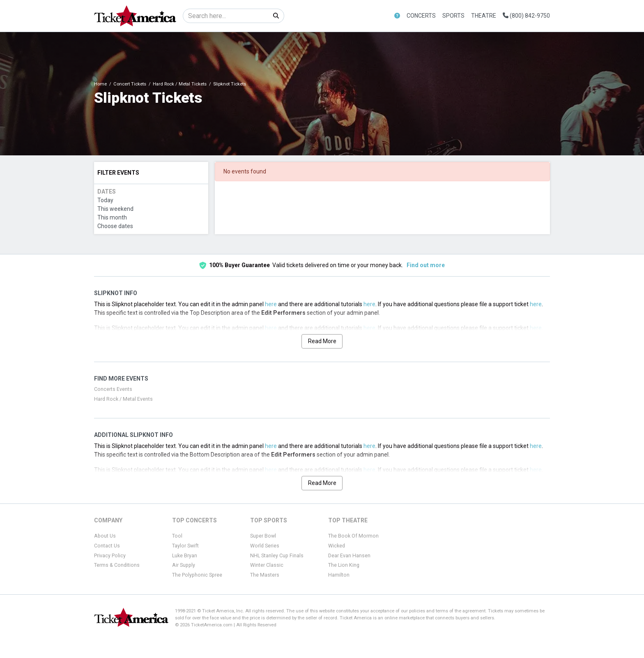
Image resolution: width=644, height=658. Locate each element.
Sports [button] (453, 16)
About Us (105, 536)
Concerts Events (113, 389)
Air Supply (184, 565)
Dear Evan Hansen (349, 556)
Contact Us (107, 546)
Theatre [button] (484, 16)
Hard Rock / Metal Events (123, 399)
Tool (177, 536)
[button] (397, 16)
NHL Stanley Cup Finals (277, 556)
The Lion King (344, 565)
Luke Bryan (185, 556)
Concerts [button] (421, 16)
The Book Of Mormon (353, 536)
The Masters (265, 575)
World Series (265, 546)
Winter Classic (267, 565)
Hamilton (339, 575)
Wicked (337, 546)
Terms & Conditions (117, 565)
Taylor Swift (185, 546)
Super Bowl (263, 536)
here (271, 304)
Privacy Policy (110, 556)
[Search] (226, 16)
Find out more (426, 265)
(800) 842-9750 (526, 16)
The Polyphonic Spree (197, 575)
